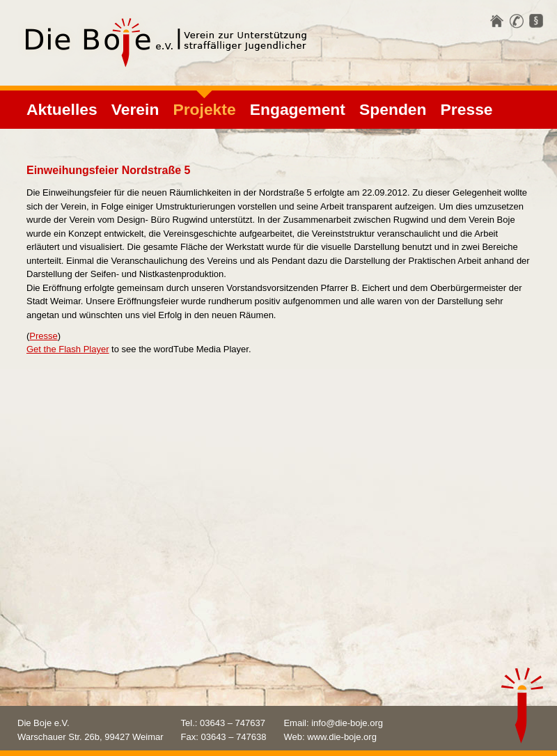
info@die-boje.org (347, 723)
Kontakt (517, 21)
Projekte (204, 109)
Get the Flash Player (68, 349)
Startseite (497, 21)
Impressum (536, 21)
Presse (467, 109)
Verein (135, 109)
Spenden (393, 109)
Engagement (298, 109)
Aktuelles (62, 109)
